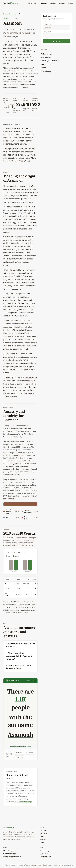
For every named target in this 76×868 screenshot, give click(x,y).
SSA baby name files (10, 854)
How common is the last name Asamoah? (20, 645)
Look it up (57, 41)
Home (5, 14)
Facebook (29, 753)
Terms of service (45, 857)
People (53, 3)
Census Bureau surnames (12, 857)
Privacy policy (44, 851)
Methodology (46, 71)
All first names (46, 54)
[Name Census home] (11, 3)
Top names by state (48, 64)
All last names (46, 57)
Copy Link (19, 757)
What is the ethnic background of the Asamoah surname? (19, 656)
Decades (62, 3)
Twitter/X (19, 753)
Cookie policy (44, 854)
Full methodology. (25, 802)
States (70, 3)
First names (31, 3)
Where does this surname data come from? (18, 667)
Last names (43, 3)
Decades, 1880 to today (50, 61)
